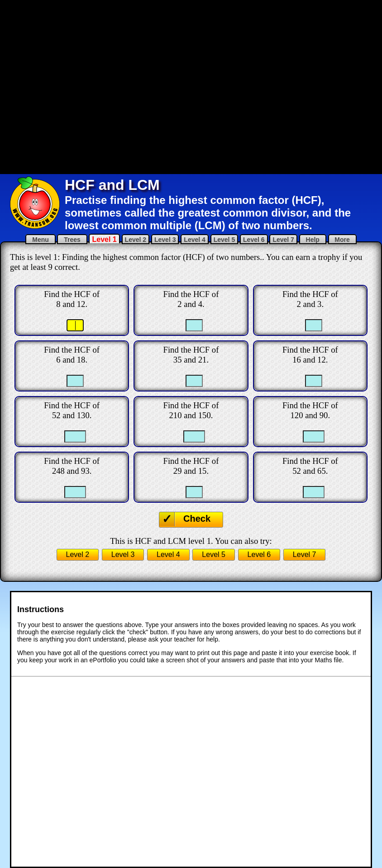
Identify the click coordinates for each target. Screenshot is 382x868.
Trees (72, 240)
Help (313, 240)
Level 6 (254, 240)
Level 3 (165, 240)
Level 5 (224, 240)
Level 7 (283, 240)
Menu (40, 240)
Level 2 (136, 240)
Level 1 (104, 239)
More (342, 240)
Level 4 (194, 240)
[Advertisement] (110, 86)
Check (197, 519)
